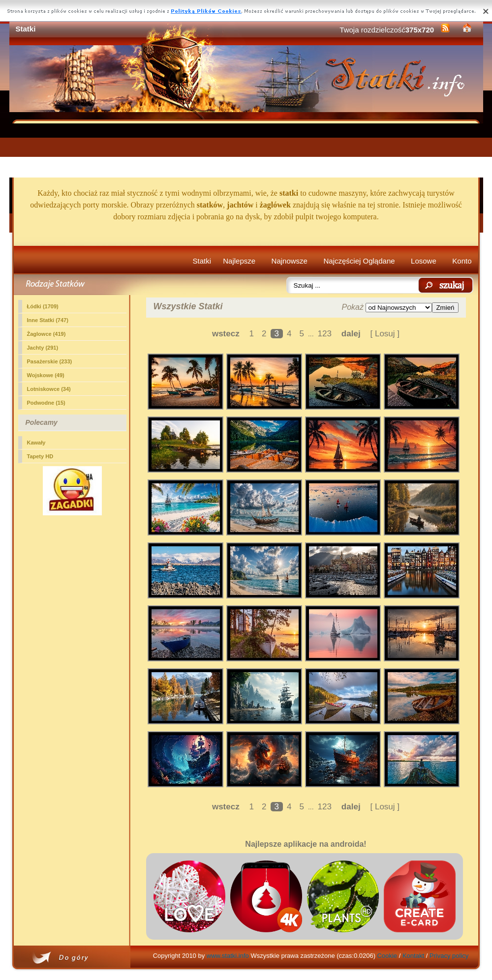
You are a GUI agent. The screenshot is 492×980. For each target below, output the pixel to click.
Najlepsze (239, 261)
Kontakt (413, 956)
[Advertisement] (246, 150)
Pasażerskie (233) (50, 361)
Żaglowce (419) (46, 334)
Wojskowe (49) (46, 375)
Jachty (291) (43, 348)
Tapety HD (40, 456)
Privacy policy (449, 956)
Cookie (387, 956)
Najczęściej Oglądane (359, 261)
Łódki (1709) (43, 306)
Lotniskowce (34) (49, 389)
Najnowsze (290, 261)
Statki (202, 261)
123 (325, 334)
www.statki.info (228, 956)
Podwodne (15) (46, 403)
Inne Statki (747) (48, 320)
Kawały (36, 443)
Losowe (424, 261)
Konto (462, 261)
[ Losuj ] (385, 334)
